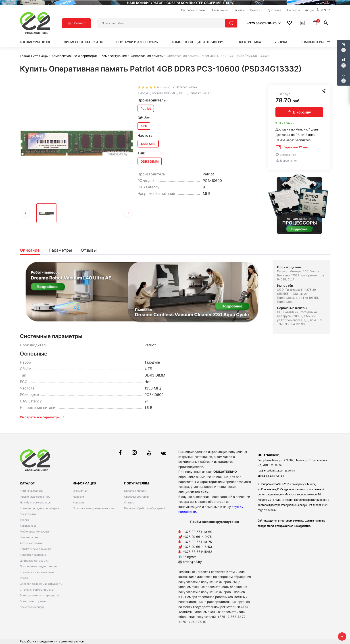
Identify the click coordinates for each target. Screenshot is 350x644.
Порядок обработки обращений (145, 508)
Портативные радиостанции (38, 566)
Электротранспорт (32, 607)
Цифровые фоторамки (34, 561)
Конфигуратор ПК (35, 42)
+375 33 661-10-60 (198, 532)
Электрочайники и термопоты (39, 595)
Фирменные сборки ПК (83, 42)
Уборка (281, 42)
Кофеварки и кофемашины (37, 572)
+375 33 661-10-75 (197, 542)
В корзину (299, 112)
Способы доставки (136, 497)
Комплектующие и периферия (198, 42)
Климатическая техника (35, 549)
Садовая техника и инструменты (41, 584)
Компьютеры (312, 42)
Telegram (187, 557)
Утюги (24, 578)
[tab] (32, 250)
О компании (80, 491)
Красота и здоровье (33, 555)
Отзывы (129, 502)
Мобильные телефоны (34, 531)
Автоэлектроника (31, 543)
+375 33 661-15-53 (198, 552)
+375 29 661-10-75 (197, 537)
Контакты (79, 502)
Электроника (249, 42)
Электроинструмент (33, 601)
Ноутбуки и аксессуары (137, 42)
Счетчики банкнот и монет (37, 590)
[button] (323, 10)
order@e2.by (192, 562)
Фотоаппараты (29, 537)
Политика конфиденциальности (93, 508)
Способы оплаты (135, 491)
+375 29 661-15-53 (197, 547)
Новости (78, 497)
